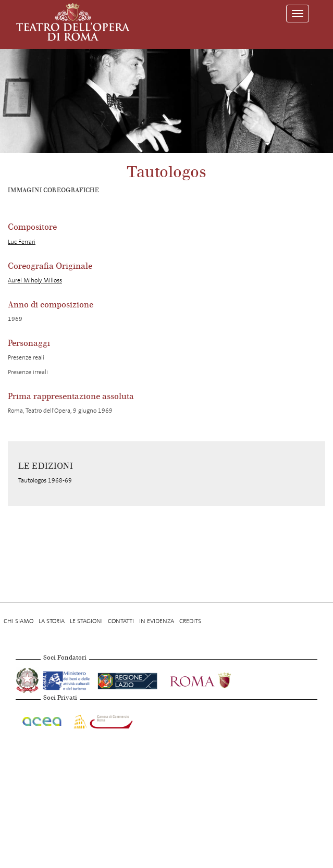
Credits (190, 621)
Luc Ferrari (22, 242)
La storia (52, 621)
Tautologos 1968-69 (45, 480)
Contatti (121, 621)
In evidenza (157, 621)
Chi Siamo (18, 621)
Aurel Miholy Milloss (35, 280)
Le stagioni (86, 621)
